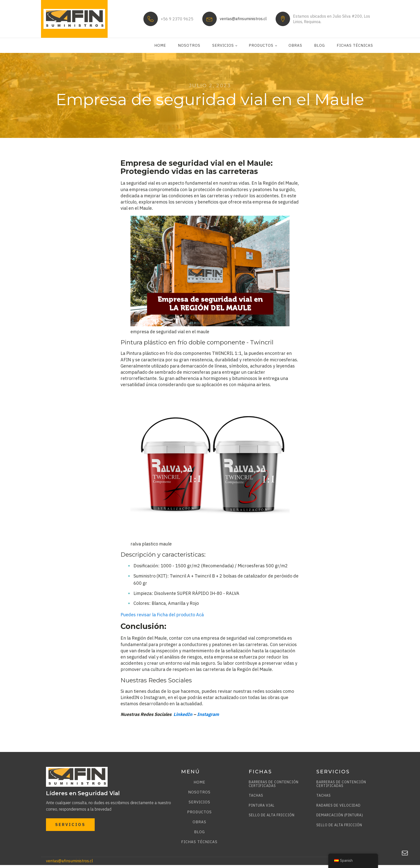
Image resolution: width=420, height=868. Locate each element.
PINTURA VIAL (262, 806)
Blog (319, 45)
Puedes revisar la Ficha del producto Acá (162, 615)
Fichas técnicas (355, 45)
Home (160, 45)
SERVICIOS (70, 825)
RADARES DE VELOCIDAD (338, 806)
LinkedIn (183, 714)
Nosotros (189, 45)
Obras (295, 45)
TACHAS (256, 796)
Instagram (208, 714)
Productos (261, 45)
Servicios (223, 45)
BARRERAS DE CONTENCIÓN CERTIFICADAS (274, 784)
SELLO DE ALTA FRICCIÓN (272, 815)
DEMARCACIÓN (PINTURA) (340, 815)
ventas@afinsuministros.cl (243, 19)
